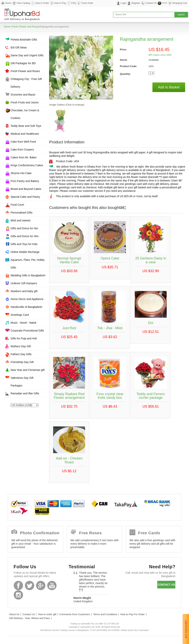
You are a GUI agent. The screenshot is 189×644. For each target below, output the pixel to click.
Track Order (87, 3)
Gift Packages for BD (23, 63)
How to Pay (60, 3)
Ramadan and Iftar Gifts (25, 393)
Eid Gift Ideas (19, 47)
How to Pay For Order (132, 614)
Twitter (30, 585)
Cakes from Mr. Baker (24, 157)
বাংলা (164, 3)
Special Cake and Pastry (25, 197)
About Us (14, 614)
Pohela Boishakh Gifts (24, 40)
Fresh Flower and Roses (26, 27)
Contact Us (151, 3)
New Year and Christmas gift (28, 370)
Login (123, 3)
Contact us (166, 585)
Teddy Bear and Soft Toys (26, 126)
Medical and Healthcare (25, 134)
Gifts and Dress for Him (25, 236)
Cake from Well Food (23, 142)
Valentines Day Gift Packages (22, 382)
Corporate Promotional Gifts (27, 331)
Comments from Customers (75, 614)
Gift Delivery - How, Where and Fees (30, 618)
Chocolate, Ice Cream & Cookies (25, 114)
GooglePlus (41, 585)
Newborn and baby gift (24, 291)
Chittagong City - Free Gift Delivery (26, 83)
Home (8, 3)
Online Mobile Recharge (25, 252)
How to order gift (47, 614)
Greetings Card (20, 315)
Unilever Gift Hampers (24, 283)
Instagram (18, 595)
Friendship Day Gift (22, 362)
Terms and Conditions (105, 614)
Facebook (18, 585)
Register (136, 3)
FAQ (74, 3)
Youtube (52, 585)
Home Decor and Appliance (27, 299)
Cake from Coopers (22, 150)
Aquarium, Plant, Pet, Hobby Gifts (28, 264)
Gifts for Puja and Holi (24, 338)
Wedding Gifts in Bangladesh (28, 275)
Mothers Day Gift (21, 346)
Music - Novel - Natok (23, 323)
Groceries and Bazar (23, 95)
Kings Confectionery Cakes (27, 165)
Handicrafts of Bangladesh (26, 307)
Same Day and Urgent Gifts (27, 55)
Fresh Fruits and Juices (25, 102)
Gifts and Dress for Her (24, 228)
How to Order (42, 3)
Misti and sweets (20, 220)
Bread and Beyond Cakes (26, 189)
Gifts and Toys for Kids (24, 244)
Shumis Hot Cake (21, 173)
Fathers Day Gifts (21, 354)
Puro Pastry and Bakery (25, 181)
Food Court (17, 205)
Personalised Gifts (22, 213)
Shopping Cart (180, 3)
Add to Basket (169, 87)
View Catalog (23, 3)
